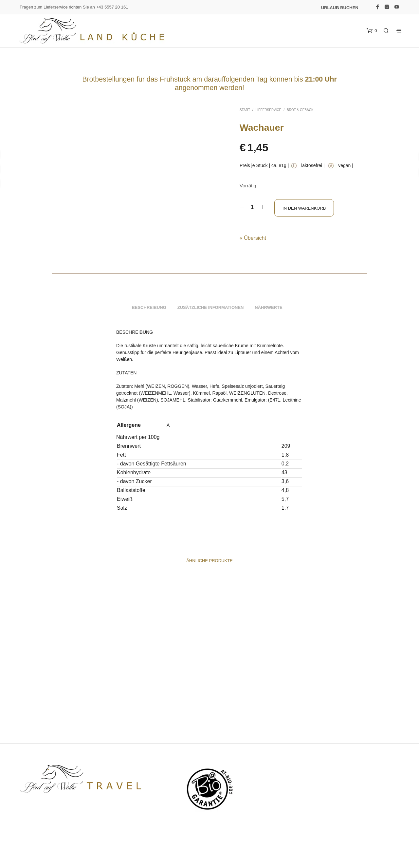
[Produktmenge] (252, 207)
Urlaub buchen (340, 8)
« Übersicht (253, 237)
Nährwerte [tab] (268, 309)
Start (245, 110)
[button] (372, 31)
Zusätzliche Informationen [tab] (211, 309)
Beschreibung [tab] (149, 309)
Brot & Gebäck (300, 110)
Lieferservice (269, 110)
